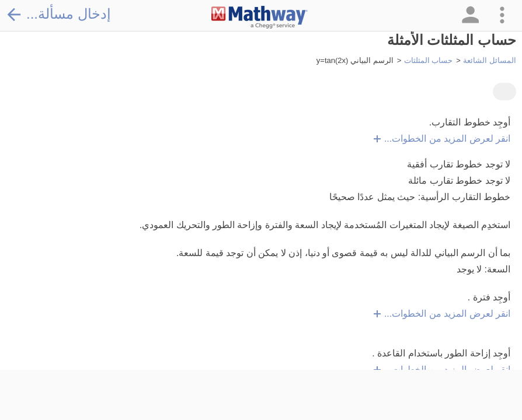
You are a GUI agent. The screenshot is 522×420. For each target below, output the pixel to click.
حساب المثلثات (429, 60)
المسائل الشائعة (490, 60)
